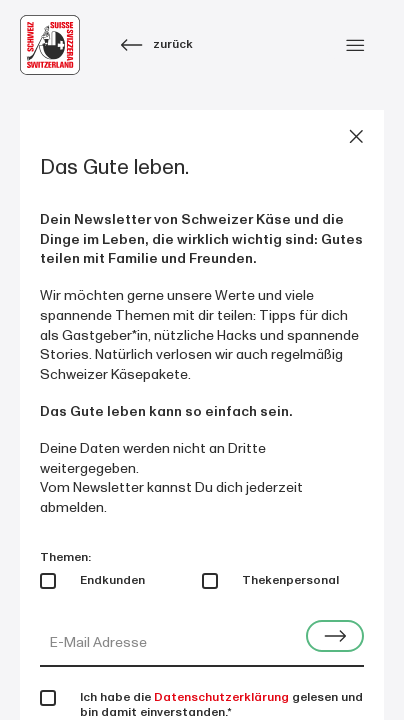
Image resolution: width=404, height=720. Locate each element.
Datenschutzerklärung (221, 697)
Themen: (65, 557)
